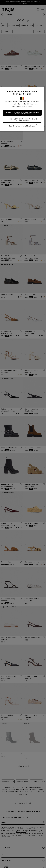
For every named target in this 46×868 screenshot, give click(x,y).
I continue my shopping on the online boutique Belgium (23, 120)
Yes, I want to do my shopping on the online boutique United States (23, 113)
